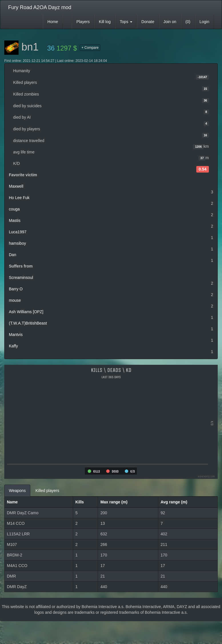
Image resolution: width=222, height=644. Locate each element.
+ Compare (90, 48)
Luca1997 (18, 232)
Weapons (17, 491)
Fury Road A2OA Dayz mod (40, 7)
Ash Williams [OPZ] (26, 312)
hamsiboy (17, 243)
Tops (126, 22)
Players (83, 22)
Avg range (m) (174, 502)
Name (12, 502)
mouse (15, 300)
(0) (188, 22)
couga (14, 209)
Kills (80, 502)
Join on (170, 22)
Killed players (47, 491)
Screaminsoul (21, 278)
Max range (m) (114, 502)
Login (204, 22)
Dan (13, 255)
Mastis (15, 220)
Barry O (16, 289)
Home (53, 22)
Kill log (105, 22)
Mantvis (16, 335)
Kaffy (13, 346)
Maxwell (16, 186)
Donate (148, 22)
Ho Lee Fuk (19, 198)
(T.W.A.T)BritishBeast (28, 323)
